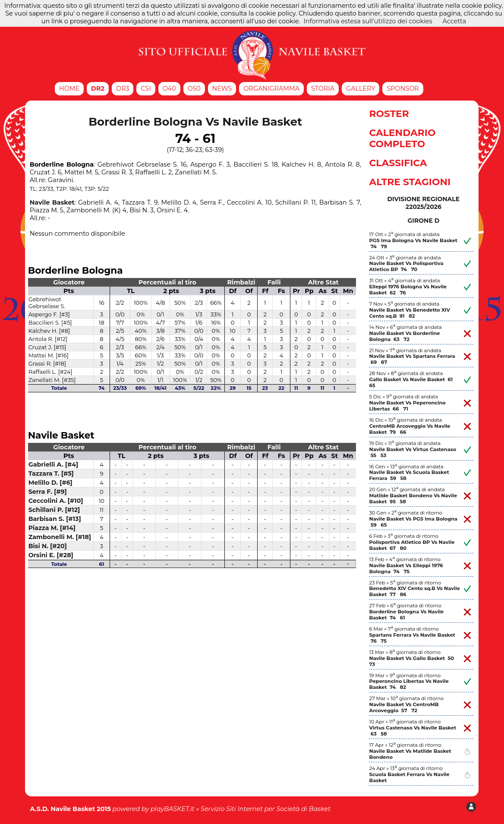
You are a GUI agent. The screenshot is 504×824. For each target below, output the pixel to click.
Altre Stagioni (410, 182)
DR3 (123, 88)
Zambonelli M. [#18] (60, 537)
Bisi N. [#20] (48, 546)
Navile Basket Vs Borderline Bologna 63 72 (404, 336)
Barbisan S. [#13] (55, 519)
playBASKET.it (173, 809)
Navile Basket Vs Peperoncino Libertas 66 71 (407, 406)
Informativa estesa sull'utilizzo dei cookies (368, 21)
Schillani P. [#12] (54, 510)
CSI (146, 88)
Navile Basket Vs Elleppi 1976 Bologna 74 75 (406, 568)
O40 (169, 88)
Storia (323, 88)
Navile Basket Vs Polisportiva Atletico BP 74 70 (406, 266)
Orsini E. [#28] (51, 555)
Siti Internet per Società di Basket (278, 809)
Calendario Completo (402, 138)
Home (69, 88)
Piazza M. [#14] (52, 528)
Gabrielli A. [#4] (54, 464)
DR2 (98, 88)
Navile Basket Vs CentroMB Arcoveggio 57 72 (404, 707)
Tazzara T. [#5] (51, 474)
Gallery (361, 88)
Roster (389, 114)
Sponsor (403, 88)
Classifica (398, 163)
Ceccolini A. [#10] (56, 501)
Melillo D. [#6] (50, 483)
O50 (194, 88)
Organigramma (271, 88)
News (222, 88)
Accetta (455, 21)
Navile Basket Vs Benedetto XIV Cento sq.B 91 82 (409, 313)
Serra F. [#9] (48, 492)
